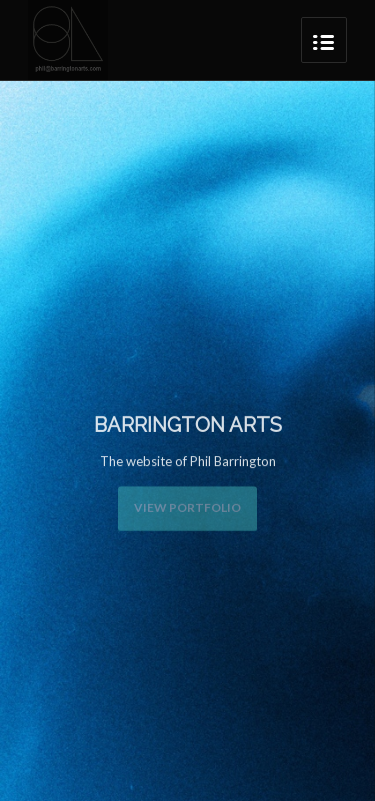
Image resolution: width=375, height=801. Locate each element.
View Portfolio (187, 506)
